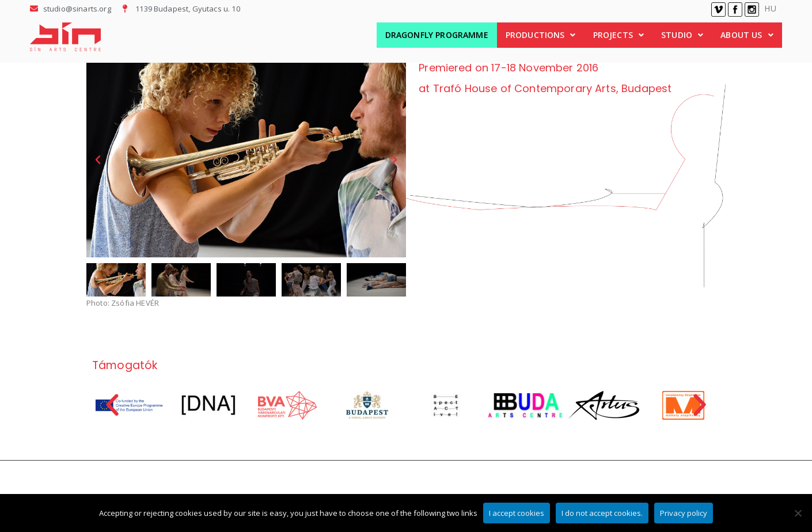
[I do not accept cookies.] (798, 513)
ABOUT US (747, 35)
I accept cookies (517, 513)
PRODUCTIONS (541, 35)
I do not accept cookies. (602, 513)
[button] (541, 35)
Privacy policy (684, 513)
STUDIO (682, 35)
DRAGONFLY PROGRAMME (437, 35)
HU (770, 8)
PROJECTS (619, 35)
